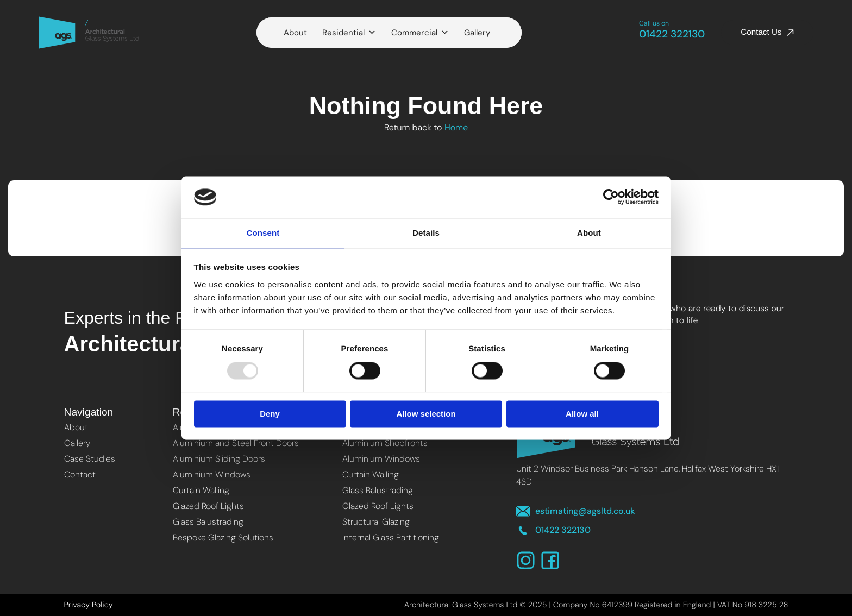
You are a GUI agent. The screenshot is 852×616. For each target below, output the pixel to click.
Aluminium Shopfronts (385, 443)
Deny (270, 414)
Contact (80, 474)
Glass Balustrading (208, 522)
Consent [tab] (263, 232)
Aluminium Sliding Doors (219, 459)
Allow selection (426, 414)
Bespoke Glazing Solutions (223, 538)
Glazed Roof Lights (208, 506)
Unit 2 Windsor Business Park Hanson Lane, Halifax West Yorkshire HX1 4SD (647, 475)
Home (456, 127)
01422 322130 (672, 30)
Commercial (420, 33)
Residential (349, 33)
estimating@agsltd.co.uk (575, 511)
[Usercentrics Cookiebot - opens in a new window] (611, 197)
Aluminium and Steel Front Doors (236, 443)
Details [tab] (426, 232)
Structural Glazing (376, 522)
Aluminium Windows (212, 474)
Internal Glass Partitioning (391, 538)
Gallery (477, 33)
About (295, 33)
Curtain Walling (201, 490)
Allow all (582, 414)
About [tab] (589, 232)
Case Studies (90, 459)
